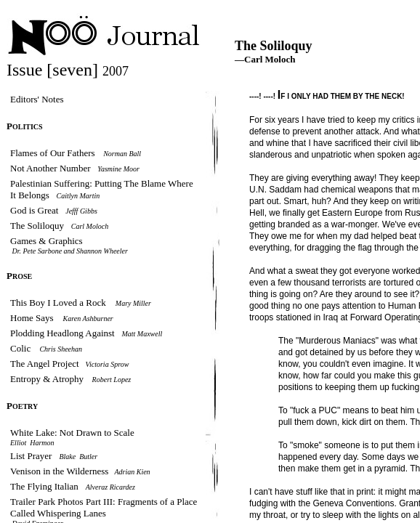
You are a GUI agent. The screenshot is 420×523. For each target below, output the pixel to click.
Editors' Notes (37, 99)
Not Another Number (50, 168)
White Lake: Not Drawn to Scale (72, 433)
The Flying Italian (44, 486)
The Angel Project (45, 364)
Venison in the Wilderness (61, 471)
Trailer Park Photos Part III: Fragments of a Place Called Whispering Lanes (104, 507)
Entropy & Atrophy (47, 379)
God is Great (34, 210)
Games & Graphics (47, 241)
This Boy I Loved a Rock (58, 303)
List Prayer (31, 456)
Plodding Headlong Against (62, 333)
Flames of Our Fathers (53, 153)
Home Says (33, 318)
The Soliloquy (37, 226)
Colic (21, 348)
